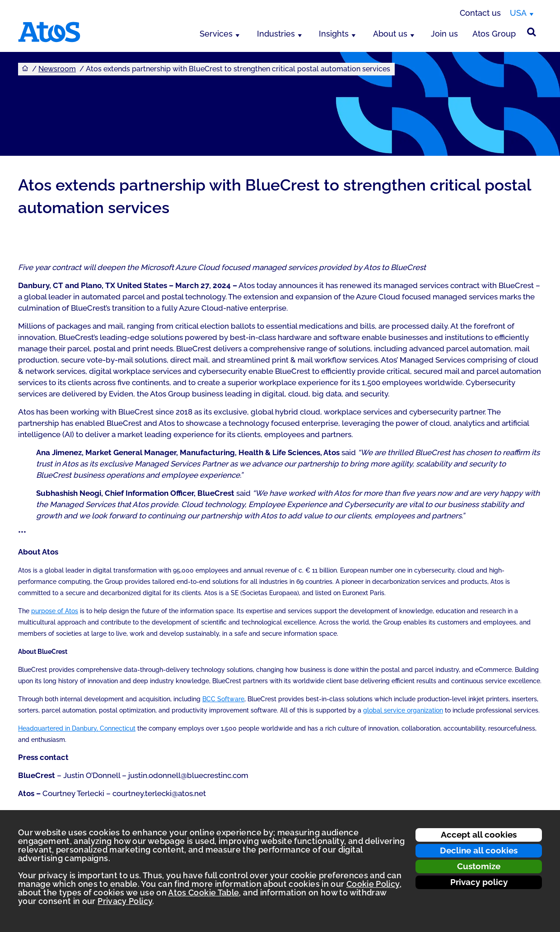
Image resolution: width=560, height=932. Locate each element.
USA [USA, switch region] (518, 13)
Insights (334, 34)
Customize (479, 866)
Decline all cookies (479, 850)
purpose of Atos (55, 611)
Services (216, 34)
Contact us (480, 13)
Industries (276, 34)
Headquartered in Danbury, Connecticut (77, 728)
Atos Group (494, 34)
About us (390, 34)
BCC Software (223, 699)
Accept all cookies (479, 834)
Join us (444, 34)
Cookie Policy (373, 884)
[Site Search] (532, 32)
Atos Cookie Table (203, 892)
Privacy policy (479, 882)
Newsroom (57, 69)
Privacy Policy (125, 901)
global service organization (403, 710)
